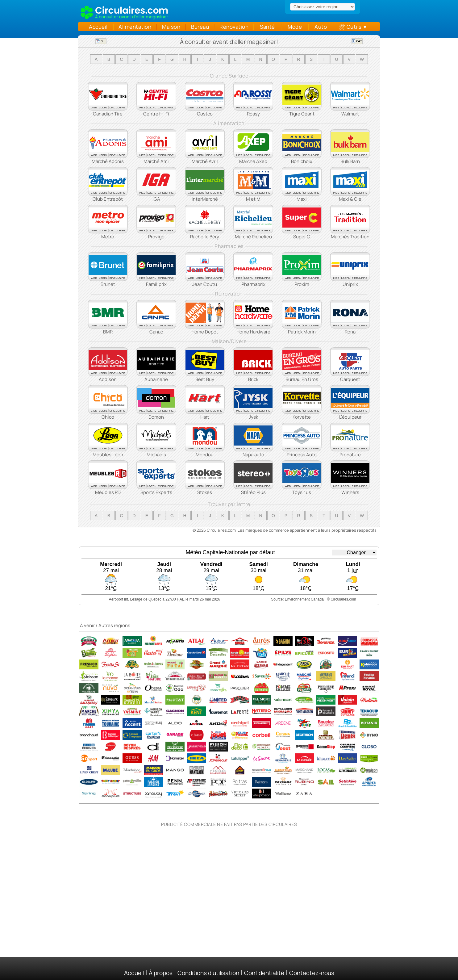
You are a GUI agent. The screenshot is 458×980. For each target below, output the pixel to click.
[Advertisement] (229, 868)
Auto (321, 27)
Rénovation (234, 27)
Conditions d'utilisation (208, 973)
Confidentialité (264, 973)
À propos (161, 973)
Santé (268, 27)
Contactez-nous (312, 973)
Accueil (97, 27)
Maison (171, 27)
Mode (295, 27)
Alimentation (135, 27)
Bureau (200, 27)
